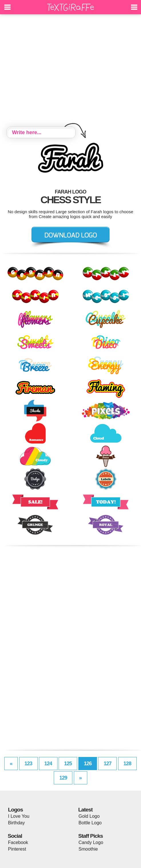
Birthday (16, 823)
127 (107, 764)
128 (127, 764)
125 (68, 764)
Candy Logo (91, 842)
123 (28, 764)
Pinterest (17, 849)
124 (48, 764)
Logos (15, 810)
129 (63, 778)
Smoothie (88, 849)
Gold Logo (89, 816)
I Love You (19, 816)
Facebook (18, 842)
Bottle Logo (90, 823)
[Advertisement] (70, 71)
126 (88, 764)
